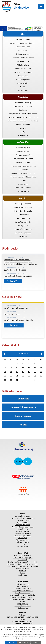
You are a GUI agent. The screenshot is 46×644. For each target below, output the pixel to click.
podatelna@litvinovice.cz (23, 621)
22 (5, 376)
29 (5, 380)
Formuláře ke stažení (23, 188)
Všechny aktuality (14, 325)
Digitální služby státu (12, 314)
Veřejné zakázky (23, 83)
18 (23, 372)
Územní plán (23, 76)
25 (23, 376)
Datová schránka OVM (23, 69)
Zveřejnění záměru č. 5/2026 (15, 270)
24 (17, 376)
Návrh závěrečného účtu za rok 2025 (18, 276)
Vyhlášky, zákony (23, 65)
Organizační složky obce (23, 229)
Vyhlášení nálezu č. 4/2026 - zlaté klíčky (19, 320)
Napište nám (23, 135)
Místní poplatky (23, 151)
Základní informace (23, 40)
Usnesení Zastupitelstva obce (23, 58)
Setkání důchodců (23, 218)
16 (11, 372)
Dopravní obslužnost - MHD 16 (23, 173)
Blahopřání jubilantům (23, 222)
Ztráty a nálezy (23, 184)
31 (17, 380)
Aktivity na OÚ (23, 226)
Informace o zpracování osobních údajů (23, 121)
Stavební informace (23, 162)
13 (35, 367)
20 (35, 372)
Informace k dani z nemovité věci (23, 595)
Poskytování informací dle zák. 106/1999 (23, 117)
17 (17, 372)
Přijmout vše (11, 642)
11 (23, 367)
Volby (23, 132)
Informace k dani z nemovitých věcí (23, 166)
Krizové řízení (23, 90)
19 (29, 372)
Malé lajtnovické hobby (23, 207)
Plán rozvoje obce (23, 80)
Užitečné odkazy (23, 191)
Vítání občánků (23, 215)
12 (29, 367)
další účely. (28, 632)
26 (29, 376)
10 (17, 367)
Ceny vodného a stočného (23, 159)
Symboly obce (23, 50)
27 (35, 376)
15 (5, 372)
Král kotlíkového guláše (23, 211)
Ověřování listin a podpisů (23, 106)
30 (11, 380)
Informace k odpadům (23, 155)
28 (41, 376)
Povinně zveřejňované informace (23, 43)
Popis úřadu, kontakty (23, 103)
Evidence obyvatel (23, 148)
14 (41, 367)
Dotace (23, 87)
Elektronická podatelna (23, 72)
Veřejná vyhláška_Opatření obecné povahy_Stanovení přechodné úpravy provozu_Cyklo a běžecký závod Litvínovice (20, 262)
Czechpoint (23, 110)
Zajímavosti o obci (23, 47)
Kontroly (23, 128)
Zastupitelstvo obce (23, 54)
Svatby (23, 180)
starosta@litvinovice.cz (23, 624)
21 (41, 372)
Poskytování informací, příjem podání (23, 114)
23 (11, 376)
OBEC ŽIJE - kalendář (23, 204)
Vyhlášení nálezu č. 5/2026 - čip (16, 308)
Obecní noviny (23, 170)
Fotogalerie (23, 236)
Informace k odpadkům (23, 588)
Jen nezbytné (24, 642)
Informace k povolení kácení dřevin (23, 177)
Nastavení (36, 642)
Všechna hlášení (13, 281)
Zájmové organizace (23, 233)
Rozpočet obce (23, 61)
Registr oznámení (23, 124)
